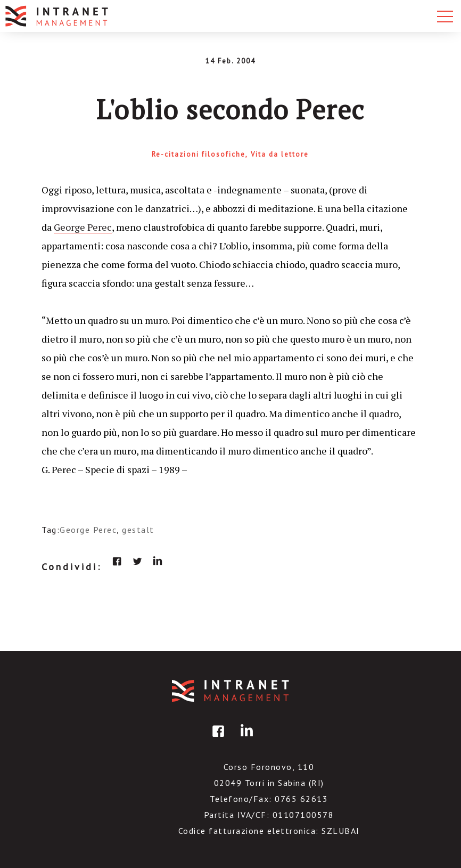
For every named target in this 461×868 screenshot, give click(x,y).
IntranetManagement (230, 691)
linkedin (158, 561)
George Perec (83, 227)
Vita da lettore (280, 154)
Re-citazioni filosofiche (199, 154)
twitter (137, 561)
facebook (117, 561)
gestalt (138, 530)
